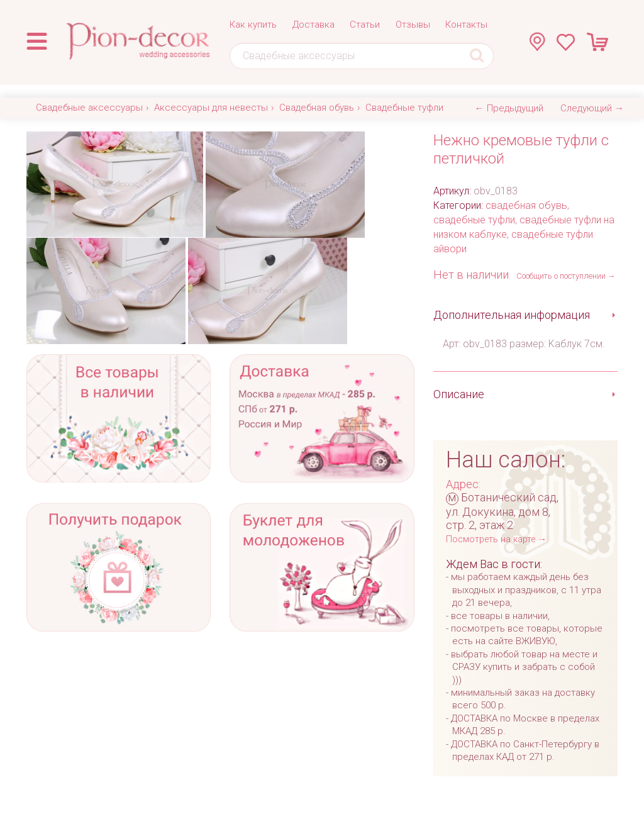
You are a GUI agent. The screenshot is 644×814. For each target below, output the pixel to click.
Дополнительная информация (512, 315)
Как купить (253, 25)
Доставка (314, 25)
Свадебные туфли (404, 108)
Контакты (466, 25)
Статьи (365, 25)
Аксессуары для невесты (211, 108)
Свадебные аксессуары (89, 108)
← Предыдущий (509, 108)
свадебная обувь (526, 205)
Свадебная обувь (317, 108)
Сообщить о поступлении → (566, 276)
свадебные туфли (474, 220)
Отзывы (413, 25)
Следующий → (592, 108)
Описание (459, 394)
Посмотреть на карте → (496, 539)
